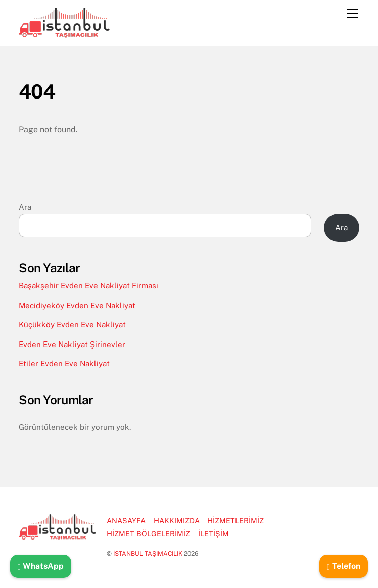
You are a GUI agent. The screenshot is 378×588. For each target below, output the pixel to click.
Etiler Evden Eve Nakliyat (64, 363)
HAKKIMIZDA (177, 521)
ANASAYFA (126, 521)
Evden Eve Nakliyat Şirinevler (72, 344)
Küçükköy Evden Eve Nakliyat (72, 325)
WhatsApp (41, 566)
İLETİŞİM (214, 534)
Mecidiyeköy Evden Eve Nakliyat (77, 305)
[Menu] (353, 14)
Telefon (344, 566)
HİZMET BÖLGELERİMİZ (148, 534)
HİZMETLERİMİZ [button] (235, 521)
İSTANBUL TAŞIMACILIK (148, 553)
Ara (25, 207)
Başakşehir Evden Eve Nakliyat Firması (88, 286)
